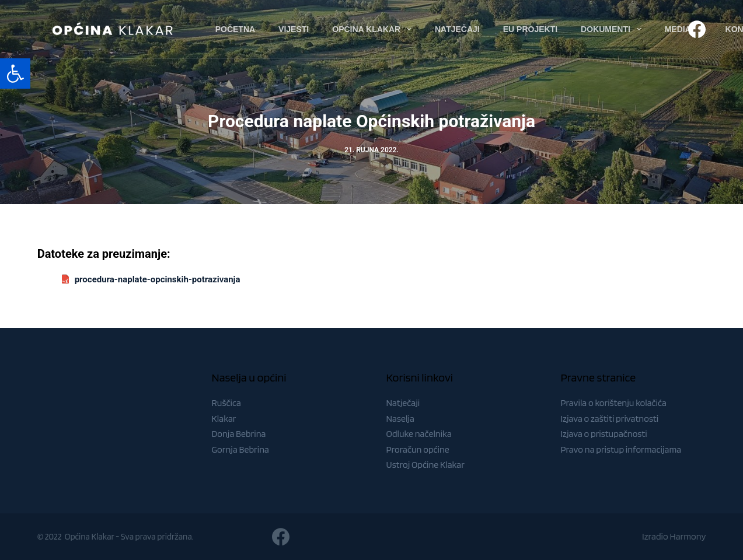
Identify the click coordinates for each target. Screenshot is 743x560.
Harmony (688, 536)
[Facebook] (697, 29)
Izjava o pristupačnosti (604, 434)
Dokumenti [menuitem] (613, 29)
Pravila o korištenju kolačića (613, 403)
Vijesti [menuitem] (294, 29)
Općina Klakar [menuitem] (374, 29)
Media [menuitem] (686, 29)
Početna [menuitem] (235, 29)
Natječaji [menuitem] (457, 29)
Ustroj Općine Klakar (425, 465)
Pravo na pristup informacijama (621, 449)
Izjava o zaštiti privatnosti (609, 419)
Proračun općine (418, 449)
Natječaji (403, 403)
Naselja (400, 419)
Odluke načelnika (419, 434)
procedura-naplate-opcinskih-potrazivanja (158, 279)
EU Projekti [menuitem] (530, 29)
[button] (15, 73)
